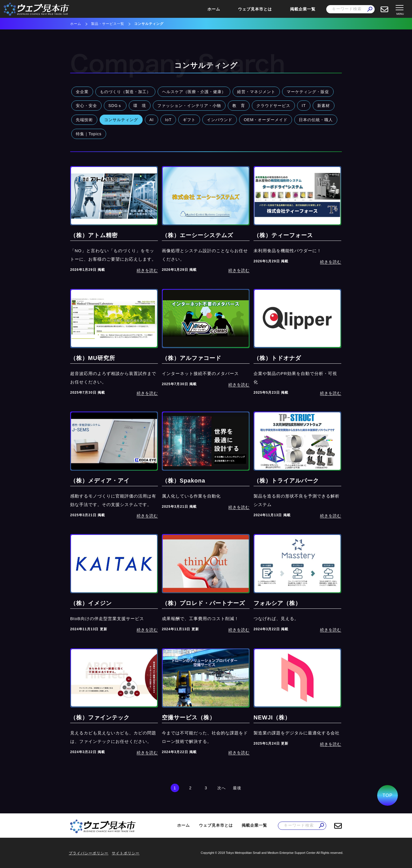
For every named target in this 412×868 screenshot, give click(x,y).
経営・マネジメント (256, 92)
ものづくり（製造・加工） (125, 92)
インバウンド (220, 120)
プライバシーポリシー (89, 853)
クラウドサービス (273, 106)
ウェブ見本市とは (255, 9)
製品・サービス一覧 (108, 24)
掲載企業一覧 (303, 9)
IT (304, 106)
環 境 (140, 106)
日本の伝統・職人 (316, 120)
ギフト (189, 120)
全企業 (82, 92)
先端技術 (84, 120)
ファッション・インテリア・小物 (189, 106)
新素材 (324, 106)
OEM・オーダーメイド (266, 120)
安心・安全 (86, 106)
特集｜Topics (89, 134)
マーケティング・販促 (308, 92)
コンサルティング (121, 120)
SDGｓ (115, 106)
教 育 (239, 106)
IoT (168, 120)
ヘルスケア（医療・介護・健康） (194, 92)
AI (152, 120)
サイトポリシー (126, 853)
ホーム (214, 9)
